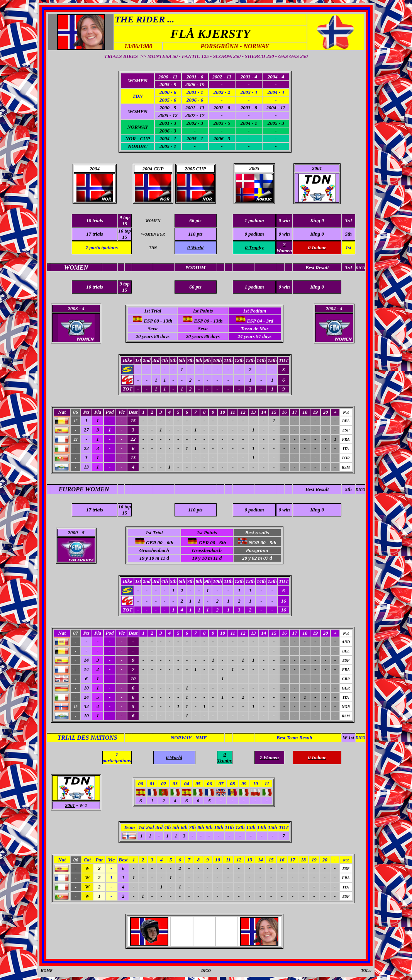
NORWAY (137, 127)
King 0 (317, 234)
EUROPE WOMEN (84, 489)
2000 (73, 532)
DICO (360, 490)
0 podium (254, 234)
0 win (284, 234)
